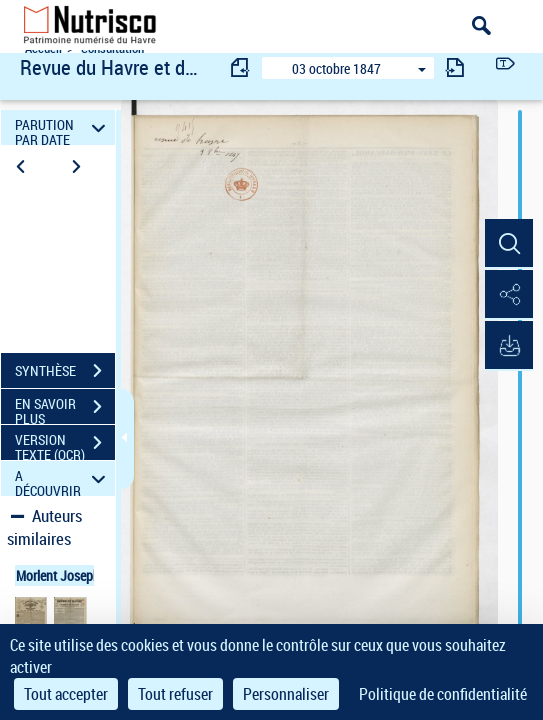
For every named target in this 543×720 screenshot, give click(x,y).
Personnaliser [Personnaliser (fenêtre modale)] (286, 694)
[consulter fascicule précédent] (241, 67)
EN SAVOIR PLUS (65, 409)
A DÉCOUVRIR (63, 478)
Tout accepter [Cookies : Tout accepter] (66, 694)
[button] (508, 244)
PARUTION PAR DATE (63, 127)
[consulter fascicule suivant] (455, 67)
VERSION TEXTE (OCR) (65, 445)
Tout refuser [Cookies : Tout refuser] (175, 694)
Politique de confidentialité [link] (443, 694)
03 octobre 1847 (336, 68)
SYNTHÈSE (65, 371)
